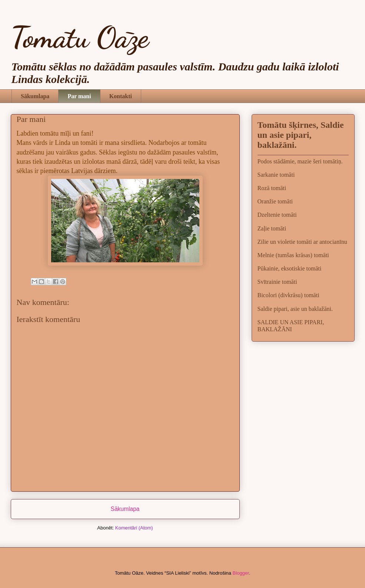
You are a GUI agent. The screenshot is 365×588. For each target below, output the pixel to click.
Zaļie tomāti (272, 228)
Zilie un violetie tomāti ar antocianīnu (302, 242)
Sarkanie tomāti (276, 175)
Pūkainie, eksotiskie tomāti (290, 268)
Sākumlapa (35, 96)
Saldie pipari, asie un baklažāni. (295, 309)
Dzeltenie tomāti (277, 215)
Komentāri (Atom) (134, 528)
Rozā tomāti (272, 188)
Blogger (241, 573)
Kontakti (121, 96)
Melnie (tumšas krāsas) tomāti (293, 255)
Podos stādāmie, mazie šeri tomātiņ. (300, 161)
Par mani (79, 96)
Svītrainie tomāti (277, 282)
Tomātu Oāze (80, 37)
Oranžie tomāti (275, 201)
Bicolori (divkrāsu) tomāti (288, 295)
